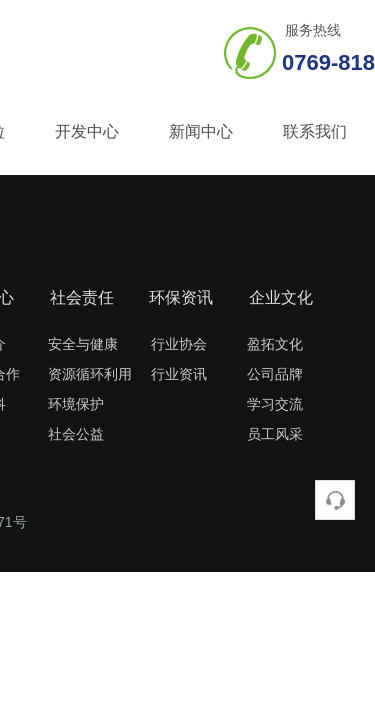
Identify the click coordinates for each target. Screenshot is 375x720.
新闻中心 (201, 131)
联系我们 (315, 131)
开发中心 (87, 131)
